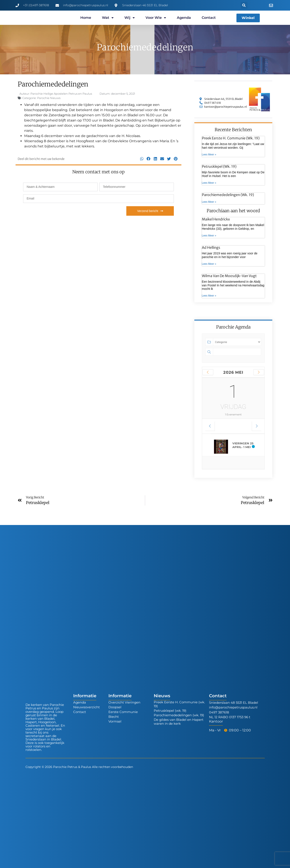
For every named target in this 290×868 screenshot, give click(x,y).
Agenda (184, 18)
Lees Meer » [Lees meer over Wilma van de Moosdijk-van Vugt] (209, 296)
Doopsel (115, 707)
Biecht (114, 717)
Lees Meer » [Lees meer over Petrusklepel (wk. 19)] (209, 183)
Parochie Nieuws (49, 98)
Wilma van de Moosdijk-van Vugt (229, 276)
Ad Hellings (211, 247)
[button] (244, 5)
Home (86, 18)
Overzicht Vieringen (124, 702)
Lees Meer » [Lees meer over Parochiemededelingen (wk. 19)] (209, 202)
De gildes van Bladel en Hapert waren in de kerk (179, 722)
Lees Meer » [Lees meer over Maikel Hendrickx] (209, 236)
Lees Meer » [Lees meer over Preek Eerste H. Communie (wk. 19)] (209, 155)
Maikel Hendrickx (216, 219)
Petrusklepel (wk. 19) (219, 166)
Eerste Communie (123, 712)
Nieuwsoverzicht (86, 707)
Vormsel (115, 721)
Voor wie (156, 18)
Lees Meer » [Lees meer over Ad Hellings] (209, 264)
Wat (108, 18)
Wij (130, 18)
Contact (209, 18)
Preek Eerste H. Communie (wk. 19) (231, 138)
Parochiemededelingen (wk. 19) (228, 195)
